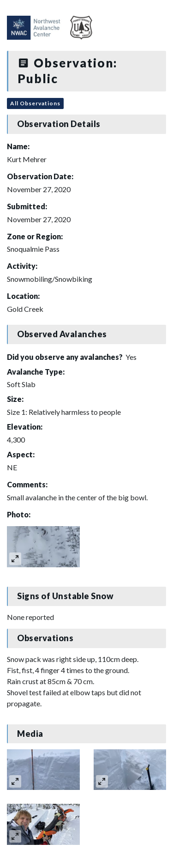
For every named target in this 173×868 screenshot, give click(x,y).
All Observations (35, 103)
